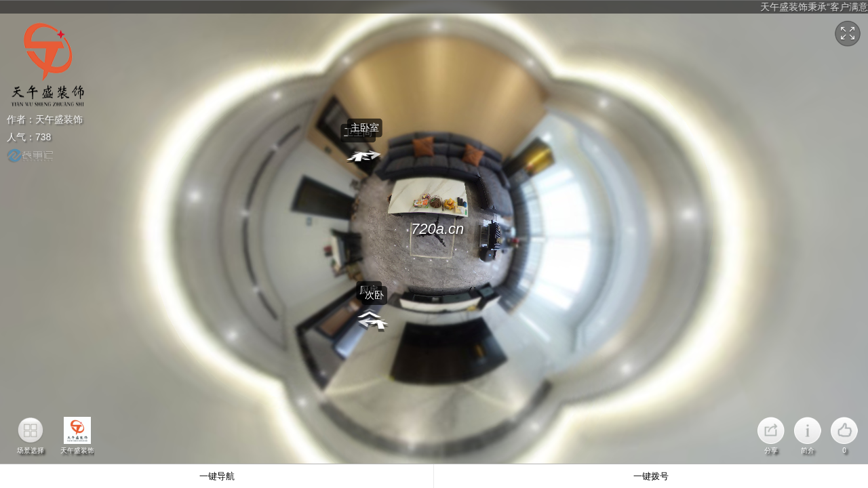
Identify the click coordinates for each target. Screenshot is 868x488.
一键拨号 (651, 476)
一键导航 (217, 476)
